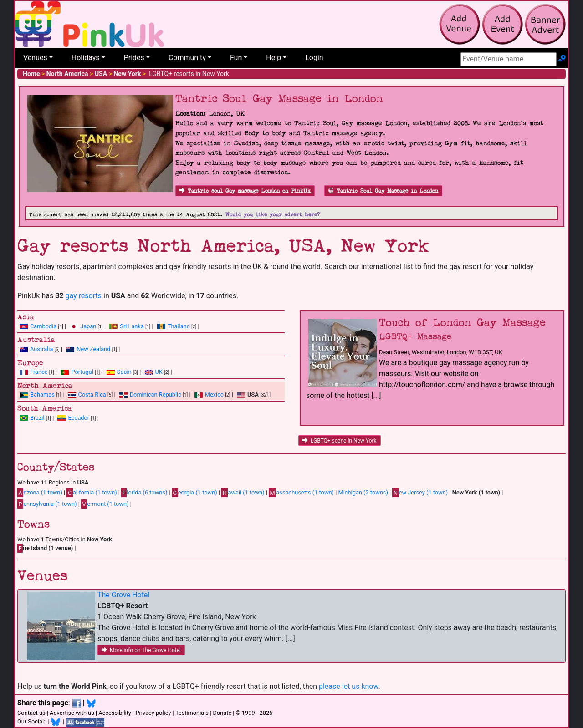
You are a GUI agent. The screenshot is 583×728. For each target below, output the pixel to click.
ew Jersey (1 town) (420, 493)
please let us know (349, 686)
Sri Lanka (132, 326)
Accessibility (115, 713)
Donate (222, 713)
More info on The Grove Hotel (141, 650)
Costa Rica (92, 395)
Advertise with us (72, 713)
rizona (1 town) (40, 493)
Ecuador (79, 418)
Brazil (37, 418)
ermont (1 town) (105, 504)
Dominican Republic (156, 395)
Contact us (31, 713)
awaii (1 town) (243, 493)
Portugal (82, 372)
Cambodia (43, 326)
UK (159, 372)
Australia (41, 349)
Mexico (214, 395)
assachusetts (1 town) (301, 493)
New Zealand (93, 349)
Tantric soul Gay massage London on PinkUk (245, 191)
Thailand (179, 326)
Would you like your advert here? (273, 215)
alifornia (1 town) (92, 493)
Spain (124, 372)
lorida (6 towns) (144, 493)
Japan (88, 326)
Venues (35, 58)
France (39, 372)
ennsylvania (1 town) (47, 504)
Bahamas (42, 395)
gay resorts (83, 296)
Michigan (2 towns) (363, 492)
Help (274, 58)
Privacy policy (153, 713)
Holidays (86, 58)
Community (187, 58)
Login (314, 58)
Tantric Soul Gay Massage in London (383, 191)
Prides (134, 58)
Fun (236, 58)
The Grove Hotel (123, 595)
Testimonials (192, 713)
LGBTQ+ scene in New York (340, 441)
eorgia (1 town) (194, 493)
